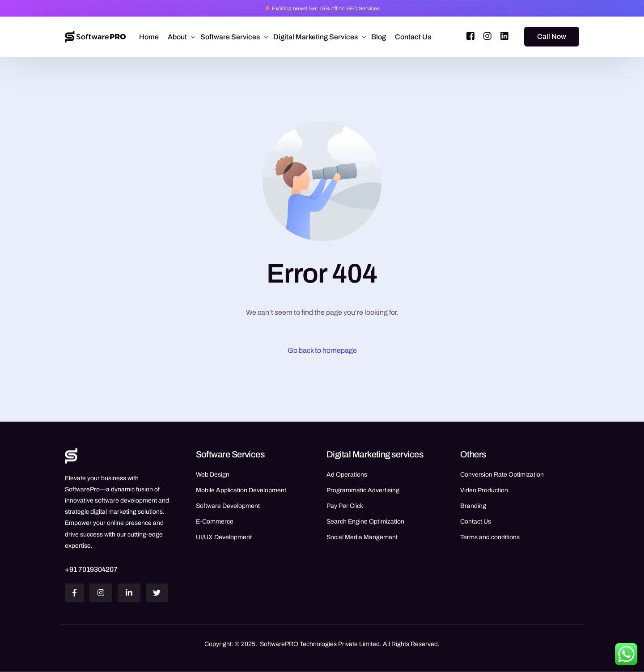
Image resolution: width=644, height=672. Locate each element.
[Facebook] (470, 36)
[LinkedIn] (504, 36)
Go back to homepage (322, 350)
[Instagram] (487, 36)
